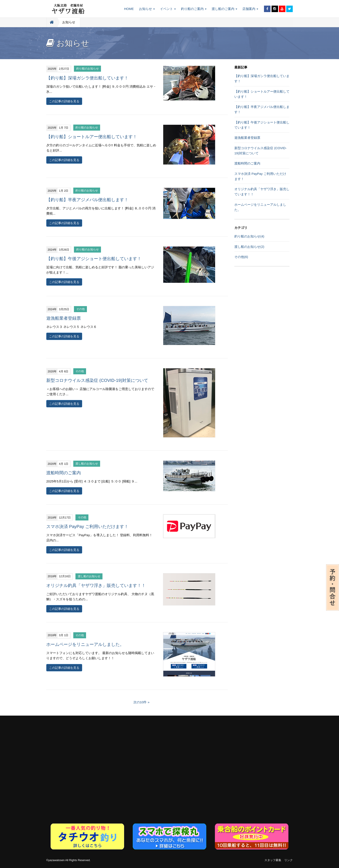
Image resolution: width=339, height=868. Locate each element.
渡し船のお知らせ (87, 464)
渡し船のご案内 (224, 9)
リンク (289, 860)
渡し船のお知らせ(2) (249, 247)
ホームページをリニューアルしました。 (85, 644)
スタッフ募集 (273, 860)
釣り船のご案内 (194, 9)
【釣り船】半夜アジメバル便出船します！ (87, 200)
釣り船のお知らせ (88, 69)
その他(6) (241, 257)
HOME (129, 9)
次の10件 (140, 702)
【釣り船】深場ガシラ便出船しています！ (87, 78)
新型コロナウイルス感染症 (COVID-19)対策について (97, 380)
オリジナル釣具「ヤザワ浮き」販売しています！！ (96, 585)
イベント (168, 9)
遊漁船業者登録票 (64, 318)
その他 (81, 309)
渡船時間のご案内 (64, 473)
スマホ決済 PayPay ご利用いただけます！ (87, 526)
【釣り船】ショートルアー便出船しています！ (92, 137)
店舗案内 (250, 9)
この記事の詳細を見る (64, 101)
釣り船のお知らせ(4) (249, 236)
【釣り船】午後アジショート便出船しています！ (94, 259)
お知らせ (147, 9)
